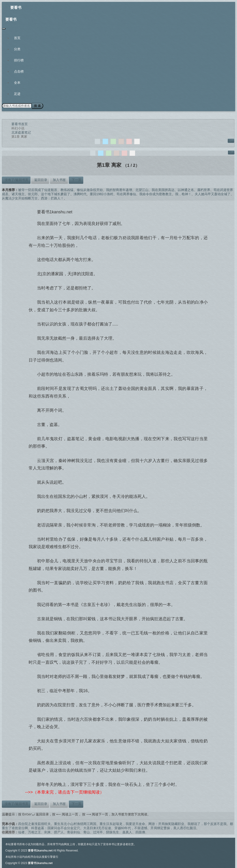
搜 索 (37, 106)
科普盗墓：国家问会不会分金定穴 (56, 828)
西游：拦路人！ (52, 198)
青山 (87, 832)
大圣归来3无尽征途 (97, 828)
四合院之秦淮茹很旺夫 (34, 823)
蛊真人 (127, 832)
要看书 (16, 8)
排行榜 (19, 60)
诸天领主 (18, 194)
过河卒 (98, 832)
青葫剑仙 (73, 832)
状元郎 (33, 194)
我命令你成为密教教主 (156, 194)
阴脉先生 (113, 832)
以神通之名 (186, 189)
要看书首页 (20, 124)
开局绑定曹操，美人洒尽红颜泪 (173, 828)
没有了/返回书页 (16, 179)
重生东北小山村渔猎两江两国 (75, 823)
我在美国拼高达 (163, 189)
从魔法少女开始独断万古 (20, 198)
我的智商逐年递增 (119, 189)
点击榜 (19, 71)
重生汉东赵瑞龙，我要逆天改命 (122, 823)
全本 (17, 83)
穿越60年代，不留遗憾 (131, 828)
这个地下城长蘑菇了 (56, 194)
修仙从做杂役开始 (90, 189)
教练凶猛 (67, 189)
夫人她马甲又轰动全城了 (213, 194)
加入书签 (59, 179)
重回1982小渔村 (102, 194)
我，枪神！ (183, 194)
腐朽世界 (204, 189)
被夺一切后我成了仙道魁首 (38, 189)
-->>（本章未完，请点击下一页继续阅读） (65, 792)
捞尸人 (59, 832)
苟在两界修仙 (126, 194)
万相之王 (34, 832)
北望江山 (142, 189)
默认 (231, 140)
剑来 (47, 832)
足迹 (17, 94)
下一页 (76, 179)
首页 (17, 38)
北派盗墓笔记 (21, 132)
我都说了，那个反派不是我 (207, 823)
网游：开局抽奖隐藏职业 (166, 823)
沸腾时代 (80, 194)
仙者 (21, 832)
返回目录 (40, 179)
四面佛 (140, 832)
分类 (17, 49)
